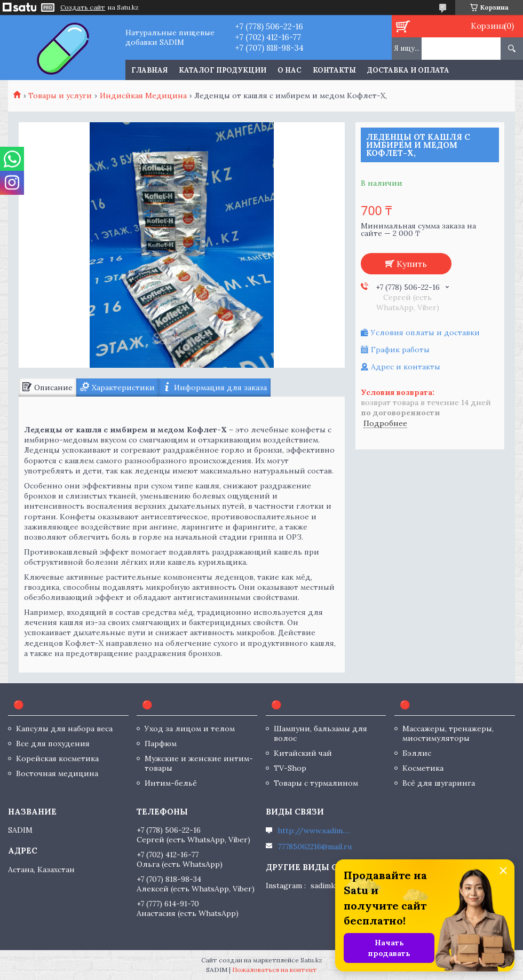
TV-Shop (290, 768)
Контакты (334, 70)
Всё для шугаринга (439, 783)
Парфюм (161, 744)
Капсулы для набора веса (64, 729)
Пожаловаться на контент (275, 970)
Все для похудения (53, 744)
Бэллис (417, 753)
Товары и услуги (60, 96)
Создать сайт (83, 7)
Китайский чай (303, 753)
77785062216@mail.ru (315, 847)
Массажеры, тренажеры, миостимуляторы (448, 733)
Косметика (423, 768)
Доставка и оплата (408, 70)
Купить (412, 264)
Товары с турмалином (316, 783)
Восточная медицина (57, 773)
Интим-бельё (171, 783)
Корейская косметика (57, 758)
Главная (149, 70)
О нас (290, 70)
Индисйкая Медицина (143, 96)
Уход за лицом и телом (190, 729)
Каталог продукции (223, 70)
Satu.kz (311, 960)
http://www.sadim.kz (315, 831)
